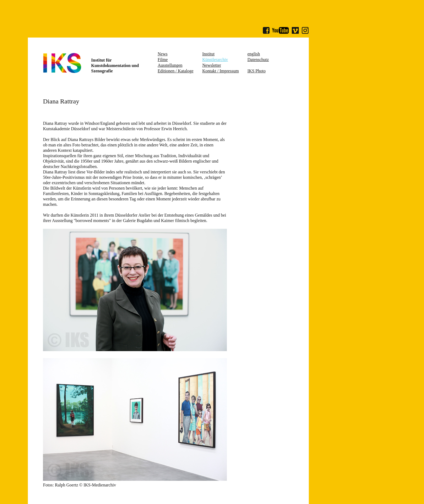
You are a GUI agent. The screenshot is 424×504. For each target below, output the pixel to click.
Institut (208, 54)
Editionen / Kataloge (175, 71)
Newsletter (212, 65)
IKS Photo (256, 71)
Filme (163, 60)
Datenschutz (258, 60)
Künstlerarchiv (215, 60)
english (254, 54)
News (163, 54)
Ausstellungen (170, 65)
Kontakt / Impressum (221, 71)
